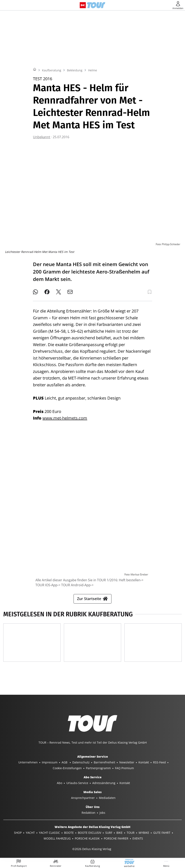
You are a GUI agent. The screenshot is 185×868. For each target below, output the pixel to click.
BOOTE (69, 833)
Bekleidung (75, 70)
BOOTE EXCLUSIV (90, 833)
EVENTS (138, 838)
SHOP (18, 833)
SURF (109, 833)
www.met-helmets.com (65, 418)
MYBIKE (144, 833)
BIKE (119, 833)
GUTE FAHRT (162, 833)
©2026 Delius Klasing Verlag (92, 849)
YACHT (30, 833)
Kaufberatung (52, 70)
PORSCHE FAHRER (116, 838)
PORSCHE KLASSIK (87, 838)
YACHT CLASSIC (49, 833)
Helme (93, 70)
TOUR (131, 833)
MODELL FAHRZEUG (57, 838)
